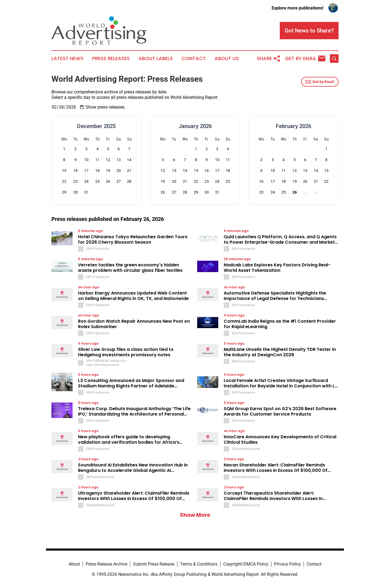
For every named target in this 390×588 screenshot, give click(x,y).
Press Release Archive (106, 564)
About (74, 564)
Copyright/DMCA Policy (246, 564)
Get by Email (320, 82)
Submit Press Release (154, 564)
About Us (227, 58)
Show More (195, 515)
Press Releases (111, 58)
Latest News (67, 58)
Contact (194, 58)
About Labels (156, 58)
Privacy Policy (287, 564)
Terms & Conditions (199, 564)
